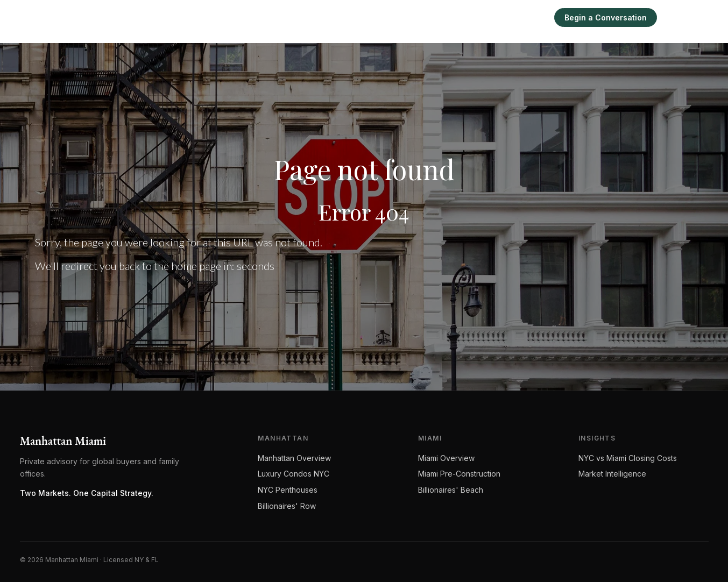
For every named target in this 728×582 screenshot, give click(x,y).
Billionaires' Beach (451, 490)
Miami (439, 17)
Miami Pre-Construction (459, 474)
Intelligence (488, 17)
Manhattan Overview (294, 458)
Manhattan (392, 17)
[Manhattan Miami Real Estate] (89, 17)
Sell (532, 17)
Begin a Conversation (606, 17)
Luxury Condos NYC (294, 474)
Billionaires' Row (287, 506)
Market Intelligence (612, 474)
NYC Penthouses (288, 490)
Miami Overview (446, 458)
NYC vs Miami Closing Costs (628, 458)
